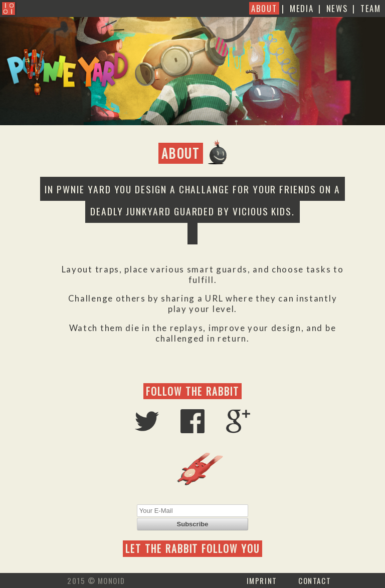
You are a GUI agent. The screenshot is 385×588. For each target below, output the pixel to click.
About (264, 8)
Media (302, 8)
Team (371, 8)
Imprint (262, 580)
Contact (315, 580)
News (337, 8)
